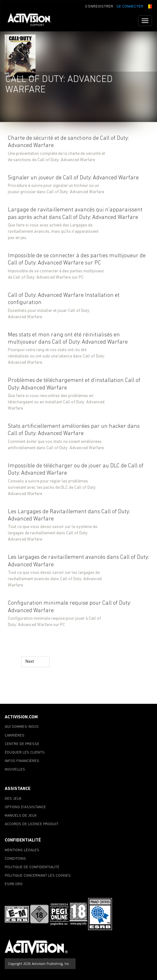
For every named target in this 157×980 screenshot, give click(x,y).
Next (30, 662)
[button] (149, 6)
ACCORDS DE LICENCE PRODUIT (32, 824)
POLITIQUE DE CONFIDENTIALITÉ (32, 867)
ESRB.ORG (14, 884)
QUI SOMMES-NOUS (22, 727)
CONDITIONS (15, 859)
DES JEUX (13, 799)
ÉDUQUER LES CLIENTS (25, 753)
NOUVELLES (15, 770)
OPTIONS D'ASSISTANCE (25, 807)
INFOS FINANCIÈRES (22, 761)
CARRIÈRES (15, 736)
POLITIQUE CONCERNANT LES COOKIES (38, 876)
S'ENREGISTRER (99, 7)
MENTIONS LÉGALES (22, 850)
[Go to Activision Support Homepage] (33, 21)
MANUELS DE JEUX (21, 816)
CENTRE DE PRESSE (22, 744)
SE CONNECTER (130, 7)
